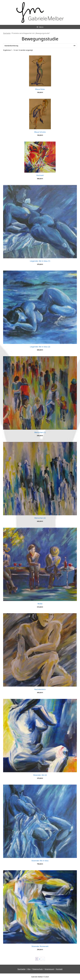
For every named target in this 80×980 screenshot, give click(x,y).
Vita (29, 969)
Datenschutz (38, 969)
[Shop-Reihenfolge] (40, 46)
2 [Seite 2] (40, 959)
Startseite (7, 33)
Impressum (49, 969)
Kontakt (59, 969)
